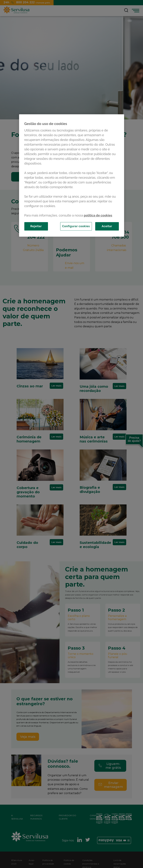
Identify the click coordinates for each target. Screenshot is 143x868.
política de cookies (98, 215)
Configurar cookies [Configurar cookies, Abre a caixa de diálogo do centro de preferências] (76, 226)
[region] (72, 175)
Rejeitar (36, 226)
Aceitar (107, 226)
